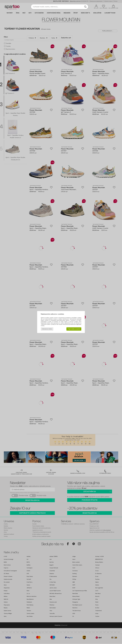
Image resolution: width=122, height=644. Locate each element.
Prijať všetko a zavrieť (74, 329)
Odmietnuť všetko (47, 329)
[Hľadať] (85, 7)
